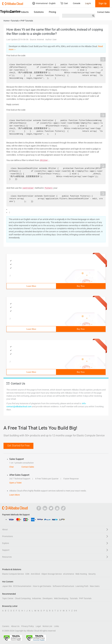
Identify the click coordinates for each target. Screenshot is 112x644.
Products (24, 12)
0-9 (75, 611)
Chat (12, 467)
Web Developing (61, 598)
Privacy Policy (28, 626)
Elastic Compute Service (13, 574)
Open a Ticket (15, 483)
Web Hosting (81, 574)
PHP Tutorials (85, 598)
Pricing (52, 12)
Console (77, 3)
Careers (6, 626)
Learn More (31, 286)
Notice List (47, 626)
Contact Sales (103, 12)
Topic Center (8, 598)
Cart (64, 3)
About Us (15, 626)
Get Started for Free (18, 445)
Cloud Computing (23, 598)
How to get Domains (42, 586)
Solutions (39, 12)
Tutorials (74, 598)
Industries (37, 598)
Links (57, 626)
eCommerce (69, 574)
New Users (95, 586)
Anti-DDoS (35, 574)
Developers (48, 598)
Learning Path (82, 586)
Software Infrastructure (63, 586)
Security (92, 574)
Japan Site (7, 586)
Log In (88, 3)
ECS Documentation (22, 586)
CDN (27, 574)
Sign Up (103, 3)
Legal (38, 626)
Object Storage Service (52, 574)
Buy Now (81, 286)
